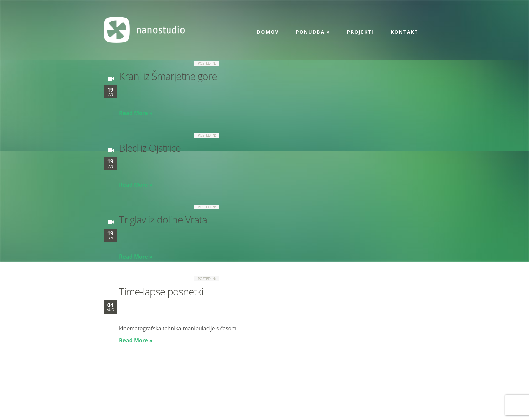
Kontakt (404, 32)
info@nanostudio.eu (162, 398)
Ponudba (313, 32)
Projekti (360, 32)
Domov (268, 32)
